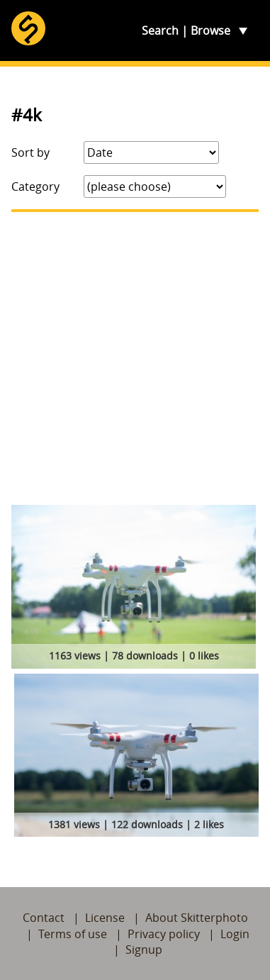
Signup (144, 950)
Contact (44, 918)
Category (35, 186)
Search (160, 30)
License (105, 918)
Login (235, 934)
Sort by (30, 152)
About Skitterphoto (197, 918)
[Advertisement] (135, 358)
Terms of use (73, 934)
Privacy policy (164, 934)
